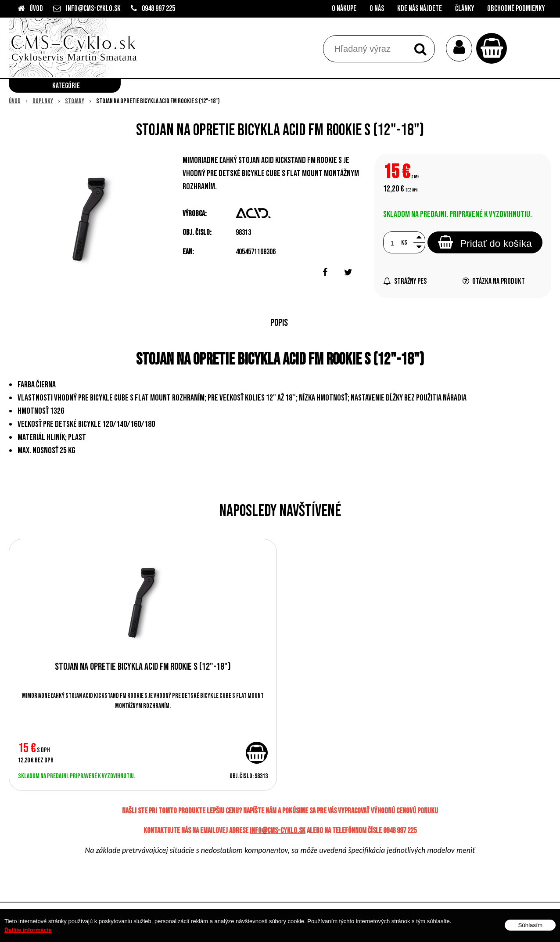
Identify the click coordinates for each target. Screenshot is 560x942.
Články (465, 9)
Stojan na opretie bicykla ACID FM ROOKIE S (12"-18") (143, 667)
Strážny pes (405, 281)
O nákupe (344, 9)
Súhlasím (530, 925)
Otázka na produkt (494, 281)
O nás (377, 9)
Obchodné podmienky (516, 9)
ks (404, 243)
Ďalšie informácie (28, 930)
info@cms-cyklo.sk (93, 9)
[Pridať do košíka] (257, 753)
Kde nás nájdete (420, 9)
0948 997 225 (158, 9)
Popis (279, 323)
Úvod (36, 9)
